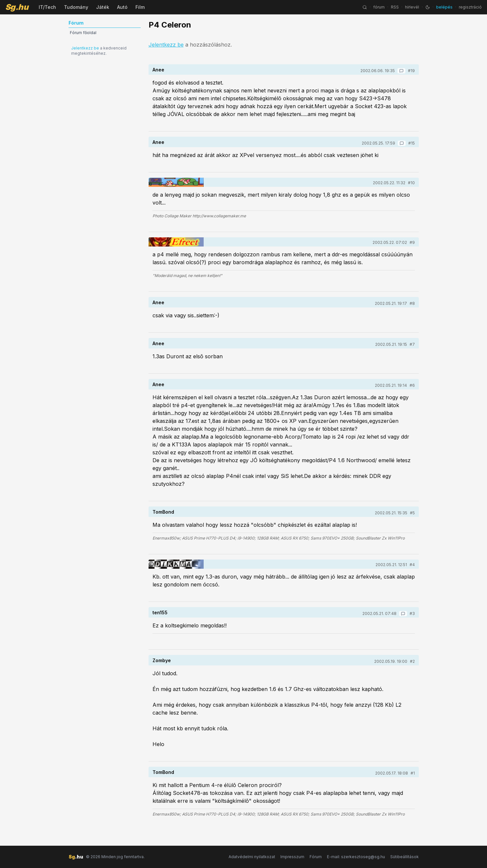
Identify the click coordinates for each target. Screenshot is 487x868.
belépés (444, 7)
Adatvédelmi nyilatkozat (252, 857)
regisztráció (470, 7)
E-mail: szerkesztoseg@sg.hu (356, 857)
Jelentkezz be (85, 48)
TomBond (163, 512)
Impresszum (292, 857)
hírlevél (412, 7)
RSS (395, 7)
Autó (122, 7)
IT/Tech (47, 7)
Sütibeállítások (405, 857)
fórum (379, 7)
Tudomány (76, 7)
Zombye (162, 660)
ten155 (160, 612)
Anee (158, 70)
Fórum (316, 857)
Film (140, 7)
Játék (103, 7)
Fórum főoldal (83, 33)
